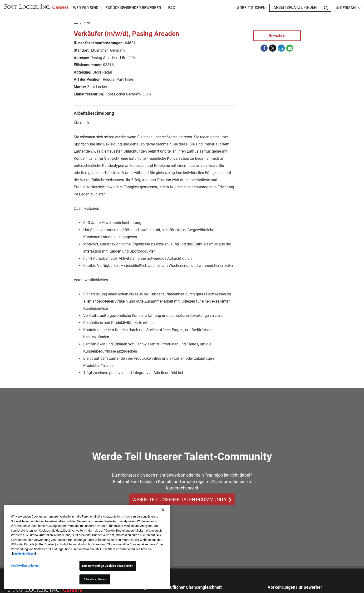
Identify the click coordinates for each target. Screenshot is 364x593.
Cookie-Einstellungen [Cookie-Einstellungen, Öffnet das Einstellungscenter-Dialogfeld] (26, 566)
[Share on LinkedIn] (281, 48)
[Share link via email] (290, 48)
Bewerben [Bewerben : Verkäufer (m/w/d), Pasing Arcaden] (277, 36)
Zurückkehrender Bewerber (133, 8)
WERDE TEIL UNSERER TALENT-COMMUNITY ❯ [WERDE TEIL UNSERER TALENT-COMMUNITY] (182, 499)
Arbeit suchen (251, 8)
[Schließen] (163, 510)
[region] (87, 547)
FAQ (172, 8)
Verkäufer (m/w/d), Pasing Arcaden (127, 34)
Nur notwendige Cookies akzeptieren (108, 566)
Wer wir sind (86, 8)
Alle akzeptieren (95, 579)
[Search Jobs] (326, 8)
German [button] (348, 8)
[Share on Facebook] (264, 48)
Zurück (82, 23)
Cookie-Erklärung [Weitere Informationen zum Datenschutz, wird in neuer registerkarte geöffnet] (24, 554)
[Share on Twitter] (273, 48)
